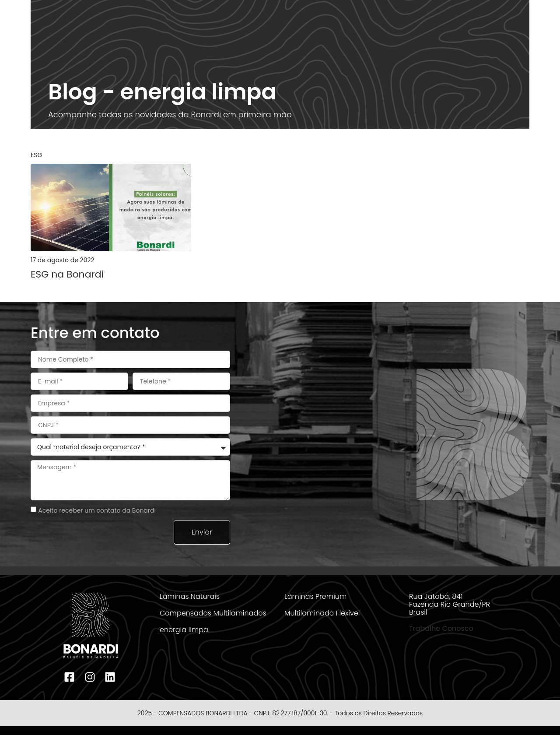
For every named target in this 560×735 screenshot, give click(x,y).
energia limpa (184, 630)
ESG (36, 155)
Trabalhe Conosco (441, 628)
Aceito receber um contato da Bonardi (97, 510)
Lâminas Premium (315, 596)
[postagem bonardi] (111, 207)
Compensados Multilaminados (213, 613)
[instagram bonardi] (91, 677)
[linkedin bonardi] (111, 677)
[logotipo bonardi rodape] (91, 626)
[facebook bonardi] (70, 677)
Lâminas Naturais (190, 596)
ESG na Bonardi (67, 274)
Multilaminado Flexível (322, 613)
